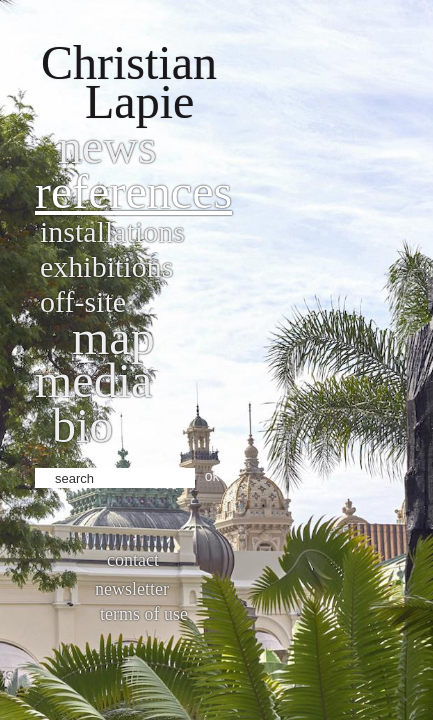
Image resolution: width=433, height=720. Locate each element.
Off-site (83, 301)
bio (82, 425)
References (133, 191)
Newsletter (132, 589)
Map (113, 337)
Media (93, 380)
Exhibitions (106, 266)
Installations (112, 231)
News (107, 146)
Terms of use (144, 614)
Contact (133, 560)
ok (212, 476)
